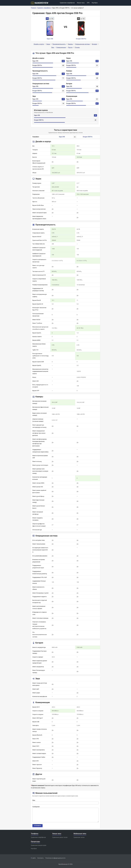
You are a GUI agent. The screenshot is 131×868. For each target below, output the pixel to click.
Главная (33, 8)
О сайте (33, 858)
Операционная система (82, 44)
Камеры (70, 44)
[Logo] (40, 3)
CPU (88, 3)
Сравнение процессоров (39, 845)
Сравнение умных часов (60, 837)
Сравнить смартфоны (44, 8)
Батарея (95, 44)
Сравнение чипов (79, 837)
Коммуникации (61, 47)
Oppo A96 (35, 61)
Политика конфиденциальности (55, 858)
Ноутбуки (95, 3)
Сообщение (36, 807)
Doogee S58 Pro (37, 65)
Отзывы (77, 47)
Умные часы (81, 3)
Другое (70, 47)
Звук (53, 47)
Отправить (37, 826)
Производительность (59, 44)
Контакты (40, 858)
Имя (34, 800)
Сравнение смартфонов (67, 3)
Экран (48, 44)
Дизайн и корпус (39, 44)
